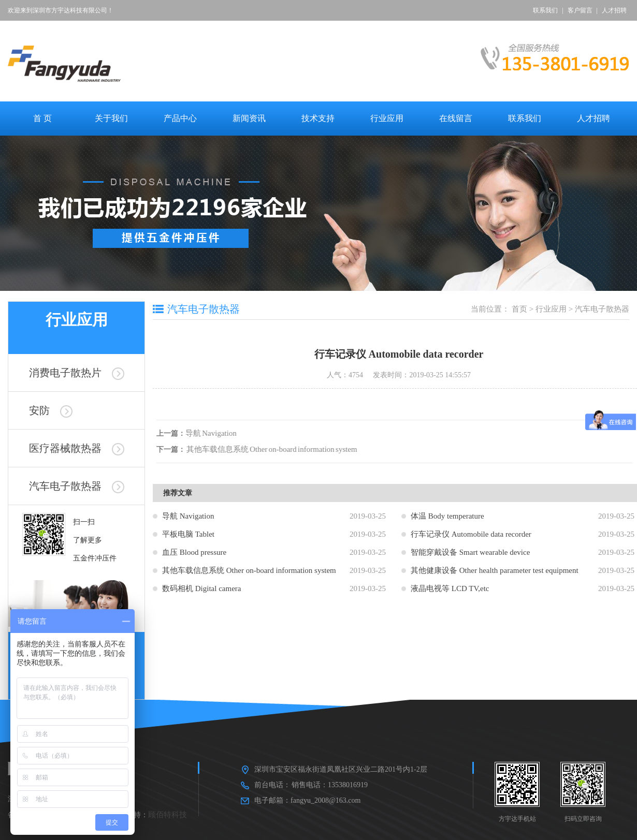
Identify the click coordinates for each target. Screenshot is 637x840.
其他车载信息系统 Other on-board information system (273, 449)
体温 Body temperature (447, 516)
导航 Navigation (213, 433)
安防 (51, 410)
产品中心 (180, 118)
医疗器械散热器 (77, 448)
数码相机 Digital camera (201, 588)
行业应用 (387, 118)
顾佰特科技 (168, 815)
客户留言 (580, 10)
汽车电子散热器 (77, 486)
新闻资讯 (249, 118)
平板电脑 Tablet (188, 534)
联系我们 (545, 10)
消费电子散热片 (77, 373)
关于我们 (111, 118)
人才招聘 (614, 10)
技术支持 (318, 118)
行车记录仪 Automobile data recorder (471, 534)
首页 (519, 309)
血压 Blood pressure (194, 552)
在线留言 (456, 118)
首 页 (42, 118)
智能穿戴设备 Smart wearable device (470, 552)
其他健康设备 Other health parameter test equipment (495, 570)
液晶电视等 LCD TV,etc (450, 588)
